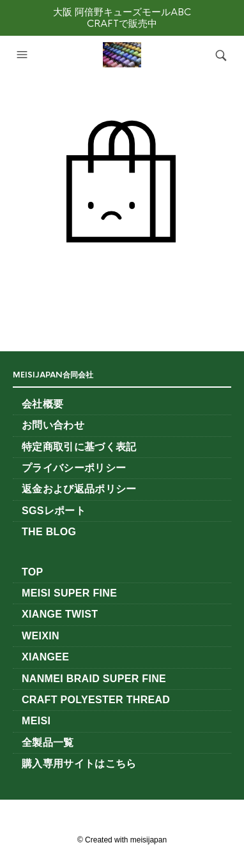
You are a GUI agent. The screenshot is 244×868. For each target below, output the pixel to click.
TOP (33, 572)
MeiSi (36, 721)
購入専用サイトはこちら (79, 764)
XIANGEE (45, 657)
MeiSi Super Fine (69, 593)
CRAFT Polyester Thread (96, 700)
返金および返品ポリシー (79, 489)
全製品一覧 (48, 742)
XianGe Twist (60, 614)
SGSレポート (59, 511)
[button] (24, 55)
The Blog (49, 532)
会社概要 (42, 404)
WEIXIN (41, 636)
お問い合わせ (53, 425)
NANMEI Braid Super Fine (94, 679)
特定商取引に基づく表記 (79, 447)
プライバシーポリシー (74, 468)
